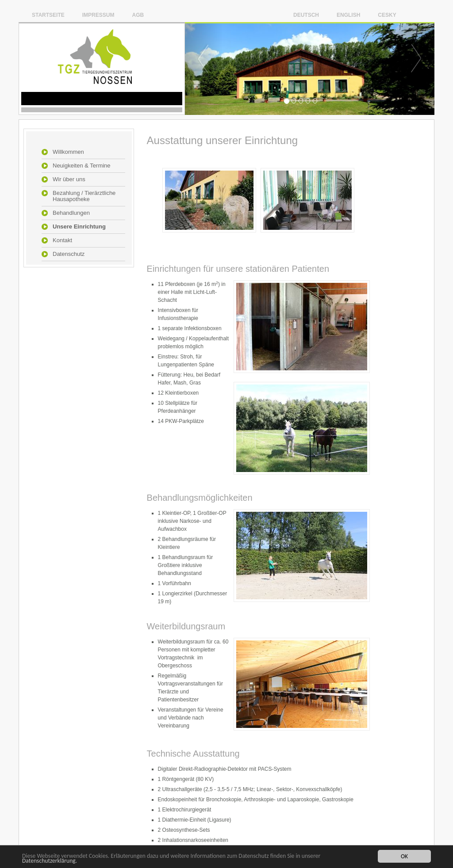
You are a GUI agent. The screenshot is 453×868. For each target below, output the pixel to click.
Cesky (387, 15)
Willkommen (68, 152)
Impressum (98, 15)
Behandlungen (71, 213)
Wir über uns (69, 179)
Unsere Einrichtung (79, 227)
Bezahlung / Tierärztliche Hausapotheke (84, 196)
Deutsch (306, 15)
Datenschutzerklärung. (50, 861)
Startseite (48, 15)
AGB (138, 15)
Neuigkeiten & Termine (82, 166)
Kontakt (62, 240)
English (348, 15)
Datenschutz (69, 254)
